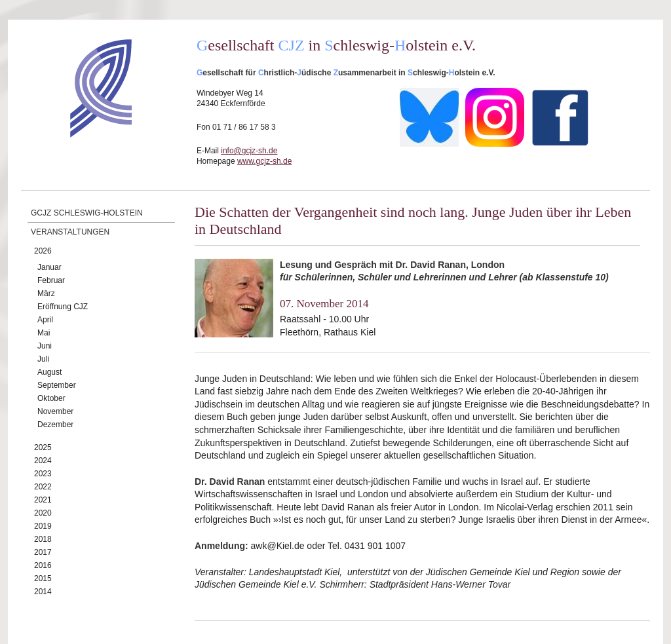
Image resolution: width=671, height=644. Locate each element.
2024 (43, 461)
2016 (43, 565)
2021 (43, 500)
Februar (51, 280)
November (55, 411)
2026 (43, 251)
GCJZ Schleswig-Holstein (87, 213)
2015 (43, 578)
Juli (43, 359)
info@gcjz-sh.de (249, 151)
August (49, 372)
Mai (44, 333)
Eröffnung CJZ (63, 307)
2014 (43, 592)
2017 (43, 552)
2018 (43, 539)
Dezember (55, 425)
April (45, 320)
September (57, 385)
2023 (43, 474)
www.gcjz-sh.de (264, 161)
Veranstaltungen (70, 232)
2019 (43, 526)
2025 (43, 447)
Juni (45, 346)
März (46, 294)
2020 (43, 513)
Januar (49, 267)
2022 (43, 487)
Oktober (51, 398)
